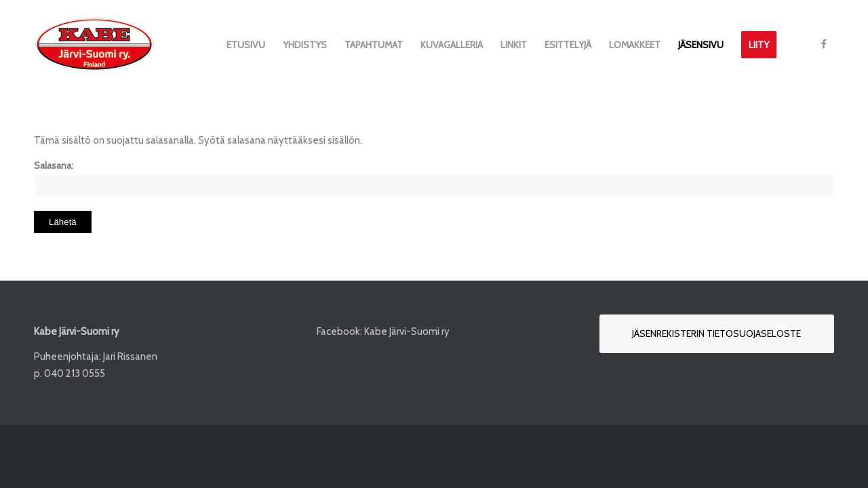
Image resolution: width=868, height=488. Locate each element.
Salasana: (434, 179)
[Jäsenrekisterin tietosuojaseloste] (717, 334)
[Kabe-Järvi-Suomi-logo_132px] (94, 45)
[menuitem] (246, 45)
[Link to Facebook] (824, 44)
